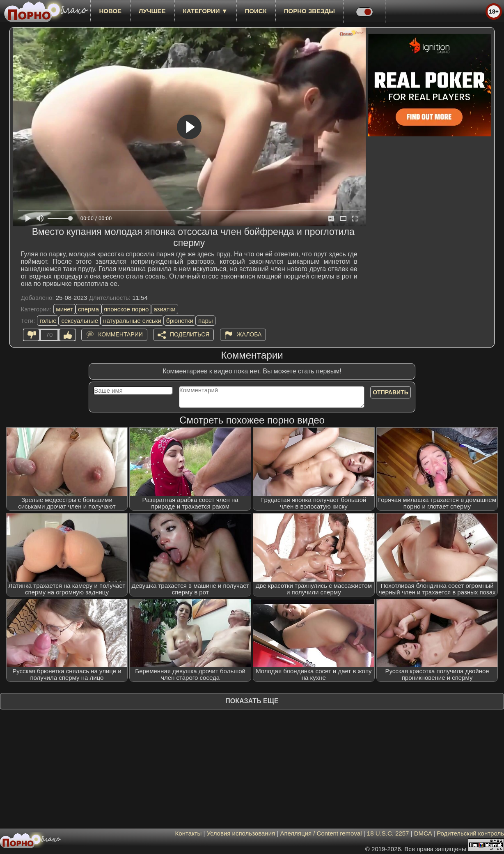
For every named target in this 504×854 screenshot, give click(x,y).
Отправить (391, 392)
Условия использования (241, 833)
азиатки (164, 309)
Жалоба (249, 334)
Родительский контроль (470, 833)
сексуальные (80, 321)
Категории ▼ (205, 11)
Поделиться (190, 334)
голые (48, 321)
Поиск (256, 11)
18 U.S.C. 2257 (388, 833)
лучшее (152, 11)
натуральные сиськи (132, 321)
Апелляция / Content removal (321, 833)
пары (206, 321)
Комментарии (120, 334)
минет (64, 309)
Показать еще (252, 701)
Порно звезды (309, 11)
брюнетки (180, 321)
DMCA (423, 833)
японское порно (126, 309)
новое (110, 11)
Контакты (189, 833)
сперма (88, 309)
